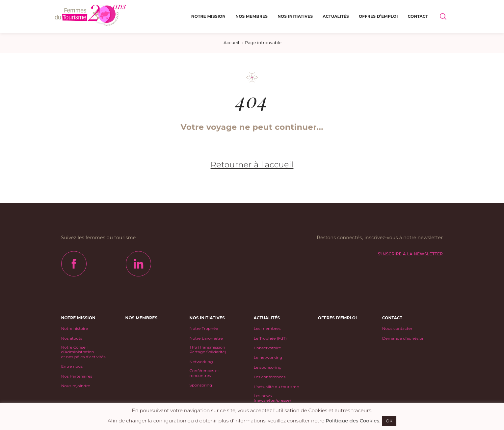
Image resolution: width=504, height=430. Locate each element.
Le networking (268, 358)
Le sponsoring (268, 367)
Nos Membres (252, 16)
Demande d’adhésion (403, 338)
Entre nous (72, 366)
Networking (201, 362)
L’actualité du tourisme (277, 387)
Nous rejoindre (76, 386)
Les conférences (270, 377)
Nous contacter (397, 329)
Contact (418, 16)
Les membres (267, 329)
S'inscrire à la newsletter (411, 254)
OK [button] (389, 421)
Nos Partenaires (77, 376)
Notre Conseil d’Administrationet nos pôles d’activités (83, 352)
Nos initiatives (295, 16)
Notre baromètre (206, 338)
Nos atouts (72, 338)
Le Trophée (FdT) (270, 338)
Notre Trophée (204, 329)
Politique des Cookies (352, 421)
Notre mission (208, 16)
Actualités (336, 16)
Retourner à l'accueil (252, 165)
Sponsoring (201, 385)
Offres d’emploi (378, 16)
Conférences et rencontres (204, 373)
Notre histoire (75, 329)
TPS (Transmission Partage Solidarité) (208, 350)
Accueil (231, 43)
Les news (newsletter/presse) (272, 398)
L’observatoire (267, 348)
